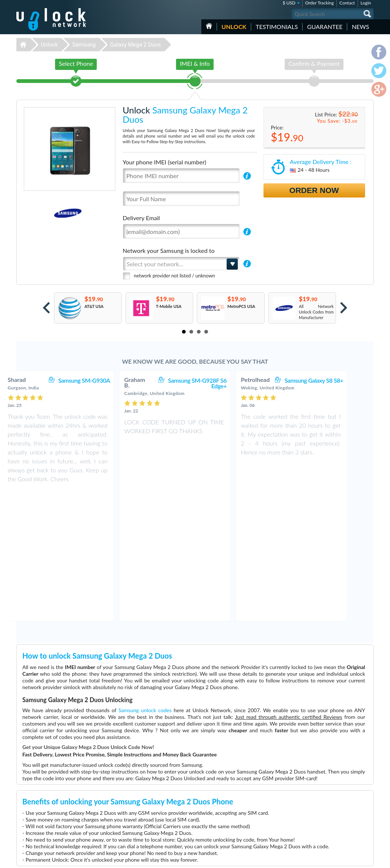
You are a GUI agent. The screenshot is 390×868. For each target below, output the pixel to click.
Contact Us (325, 802)
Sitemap (322, 819)
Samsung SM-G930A (104, 380)
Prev (46, 308)
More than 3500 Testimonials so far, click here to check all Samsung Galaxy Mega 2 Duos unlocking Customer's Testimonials (192, 744)
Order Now (314, 190)
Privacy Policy (327, 813)
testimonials (277, 27)
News (360, 27)
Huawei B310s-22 (267, 797)
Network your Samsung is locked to (169, 250)
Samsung (84, 45)
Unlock (234, 27)
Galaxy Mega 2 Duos (135, 45)
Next (344, 308)
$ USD (289, 3)
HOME (209, 26)
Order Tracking (319, 3)
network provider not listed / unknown (175, 276)
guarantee (325, 27)
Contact (347, 3)
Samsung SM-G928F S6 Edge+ (218, 383)
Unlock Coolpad (149, 831)
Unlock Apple (147, 825)
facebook (338, 859)
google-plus (368, 859)
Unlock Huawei (148, 803)
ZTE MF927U (263, 803)
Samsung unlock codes (145, 579)
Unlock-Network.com (51, 797)
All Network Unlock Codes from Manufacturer (316, 312)
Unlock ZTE (145, 808)
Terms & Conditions (332, 808)
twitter (353, 859)
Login (366, 3)
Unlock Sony (146, 836)
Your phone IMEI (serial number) (164, 162)
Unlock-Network (51, 19)
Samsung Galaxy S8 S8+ (334, 380)
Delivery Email (141, 218)
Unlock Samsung (150, 819)
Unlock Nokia (147, 814)
